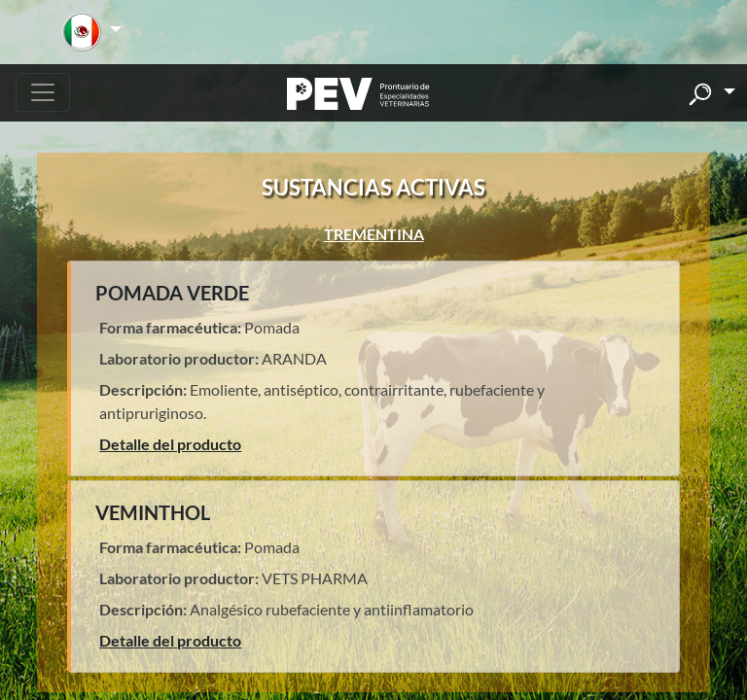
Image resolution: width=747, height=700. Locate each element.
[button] (92, 32)
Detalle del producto (170, 444)
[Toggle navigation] (43, 92)
